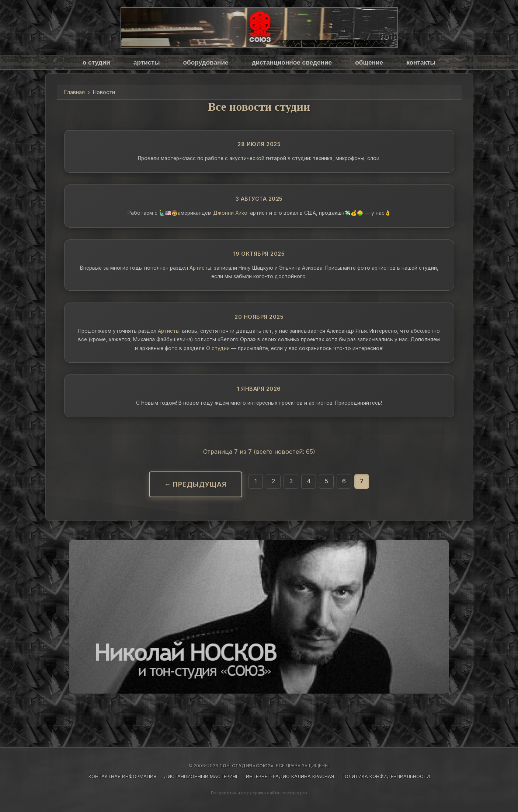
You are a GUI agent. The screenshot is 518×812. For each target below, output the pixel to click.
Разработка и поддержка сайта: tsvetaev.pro (259, 793)
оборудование (205, 62)
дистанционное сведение (292, 62)
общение (371, 62)
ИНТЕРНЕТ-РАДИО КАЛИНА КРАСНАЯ (290, 776)
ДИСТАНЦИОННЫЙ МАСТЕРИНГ (201, 776)
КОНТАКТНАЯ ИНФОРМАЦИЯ (122, 776)
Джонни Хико (230, 218)
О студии (218, 359)
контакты (424, 62)
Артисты (200, 275)
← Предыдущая (196, 499)
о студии (93, 62)
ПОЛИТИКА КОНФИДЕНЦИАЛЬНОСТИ (386, 776)
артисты (144, 62)
